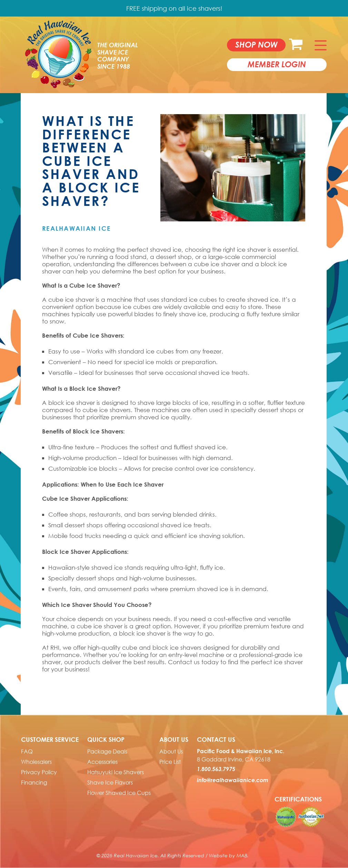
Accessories (102, 762)
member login (277, 64)
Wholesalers (36, 762)
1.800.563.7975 (216, 769)
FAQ (27, 751)
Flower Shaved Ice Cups (119, 793)
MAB (242, 855)
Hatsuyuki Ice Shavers (116, 772)
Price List (170, 762)
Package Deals (107, 751)
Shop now (256, 44)
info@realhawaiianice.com (233, 780)
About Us (171, 751)
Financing (34, 782)
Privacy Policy (39, 772)
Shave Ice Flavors (110, 782)
